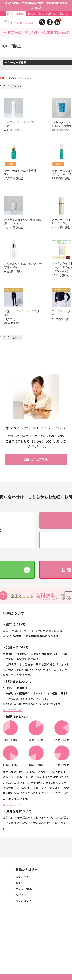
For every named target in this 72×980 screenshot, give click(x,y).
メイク (19, 883)
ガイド (32, 33)
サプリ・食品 (24, 889)
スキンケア (22, 877)
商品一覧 (12, 33)
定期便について (55, 33)
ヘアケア (21, 895)
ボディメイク (24, 901)
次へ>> (17, 86)
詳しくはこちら (12, 710)
